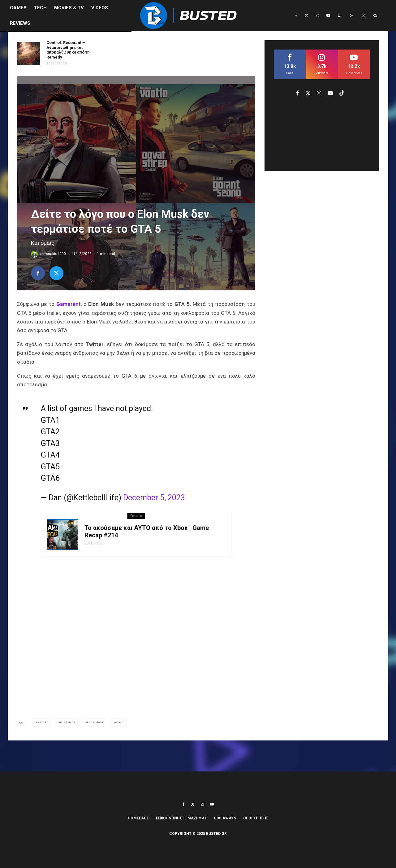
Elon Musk (95, 722)
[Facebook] (296, 15)
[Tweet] (56, 273)
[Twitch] (339, 15)
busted (43, 722)
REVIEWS (20, 23)
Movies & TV (69, 8)
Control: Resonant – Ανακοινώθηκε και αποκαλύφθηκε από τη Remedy (68, 50)
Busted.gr (68, 722)
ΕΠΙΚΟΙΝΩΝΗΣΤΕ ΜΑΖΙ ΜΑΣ (181, 818)
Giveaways (225, 818)
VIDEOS (100, 8)
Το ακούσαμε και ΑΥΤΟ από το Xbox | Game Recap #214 (147, 532)
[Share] (38, 273)
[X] (307, 15)
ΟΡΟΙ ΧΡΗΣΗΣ (256, 818)
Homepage (138, 818)
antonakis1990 (53, 254)
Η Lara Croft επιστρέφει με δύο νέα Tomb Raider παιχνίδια (151, 50)
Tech (40, 8)
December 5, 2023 (154, 498)
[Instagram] (317, 15)
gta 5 (119, 722)
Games (18, 8)
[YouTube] (328, 15)
